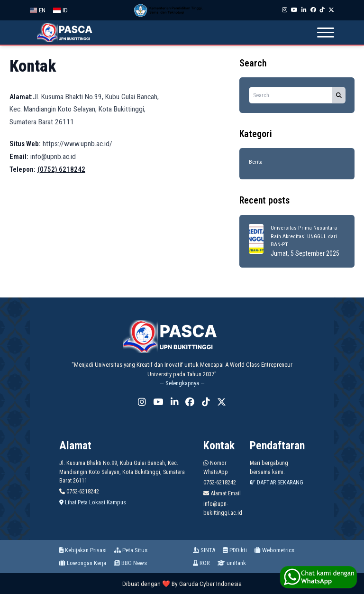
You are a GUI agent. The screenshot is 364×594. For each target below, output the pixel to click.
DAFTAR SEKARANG (277, 482)
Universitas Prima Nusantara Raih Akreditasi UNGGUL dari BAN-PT (304, 236)
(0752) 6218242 (61, 169)
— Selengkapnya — (182, 383)
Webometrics (274, 550)
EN (38, 10)
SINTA (204, 550)
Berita (256, 162)
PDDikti (235, 550)
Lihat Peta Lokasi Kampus (93, 502)
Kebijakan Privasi (83, 550)
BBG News (130, 563)
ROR (201, 563)
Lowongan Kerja (83, 563)
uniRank (232, 563)
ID (60, 10)
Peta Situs (131, 550)
